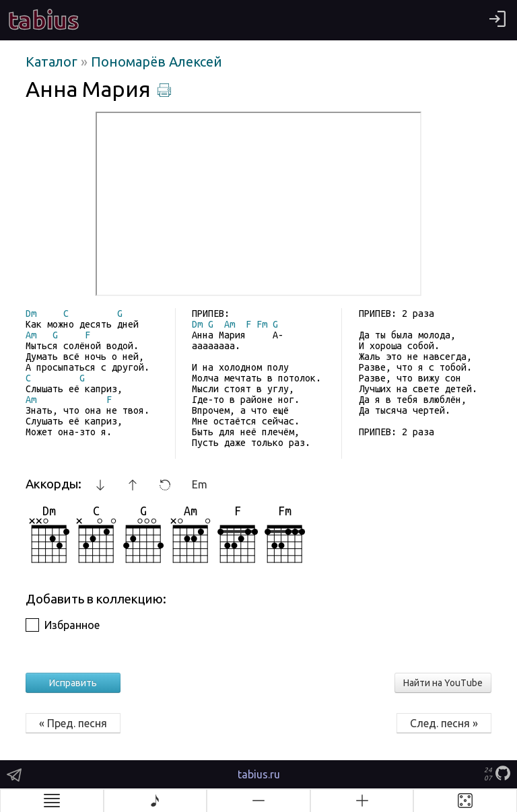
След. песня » (444, 723)
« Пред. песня (73, 723)
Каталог (53, 62)
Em (200, 484)
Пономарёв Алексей (157, 62)
